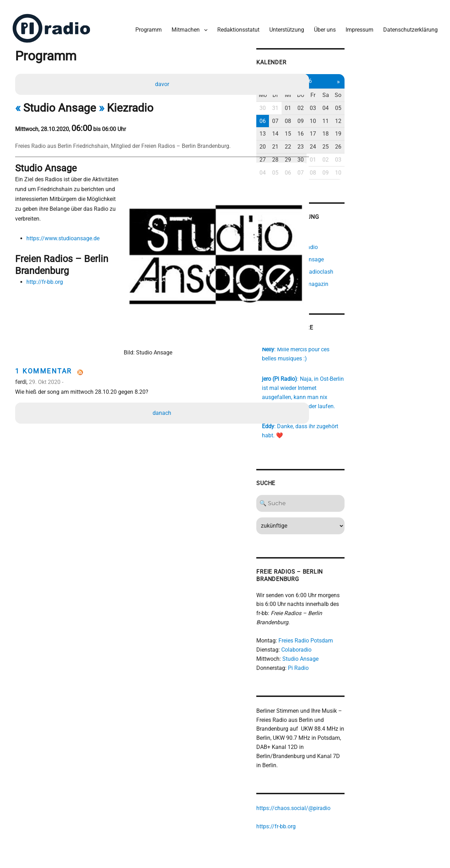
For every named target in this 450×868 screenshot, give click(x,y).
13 (335, 127)
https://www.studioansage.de (66, 225)
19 (422, 127)
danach (164, 366)
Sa (408, 88)
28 (349, 153)
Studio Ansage (371, 635)
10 (393, 114)
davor (163, 80)
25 (407, 140)
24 (393, 140)
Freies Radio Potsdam (377, 617)
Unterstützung (282, 24)
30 (335, 101)
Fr (393, 88)
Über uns (320, 24)
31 (349, 101)
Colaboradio (367, 626)
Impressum (355, 24)
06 (335, 114)
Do (378, 88)
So (422, 88)
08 (364, 114)
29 (364, 153)
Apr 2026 (378, 74)
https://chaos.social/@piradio (364, 777)
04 (407, 101)
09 (378, 114)
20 (335, 140)
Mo (335, 88)
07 (349, 114)
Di (349, 88)
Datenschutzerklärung (406, 24)
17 (393, 127)
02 (378, 101)
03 (393, 101)
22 (364, 140)
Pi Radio (369, 644)
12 (422, 114)
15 (364, 127)
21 (349, 140)
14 (349, 127)
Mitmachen (181, 24)
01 (364, 101)
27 (335, 153)
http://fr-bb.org (48, 270)
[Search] (378, 489)
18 (407, 127)
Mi (364, 88)
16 (378, 127)
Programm (144, 24)
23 (378, 140)
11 (407, 114)
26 (422, 140)
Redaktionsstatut (234, 24)
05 (422, 101)
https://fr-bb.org (347, 795)
